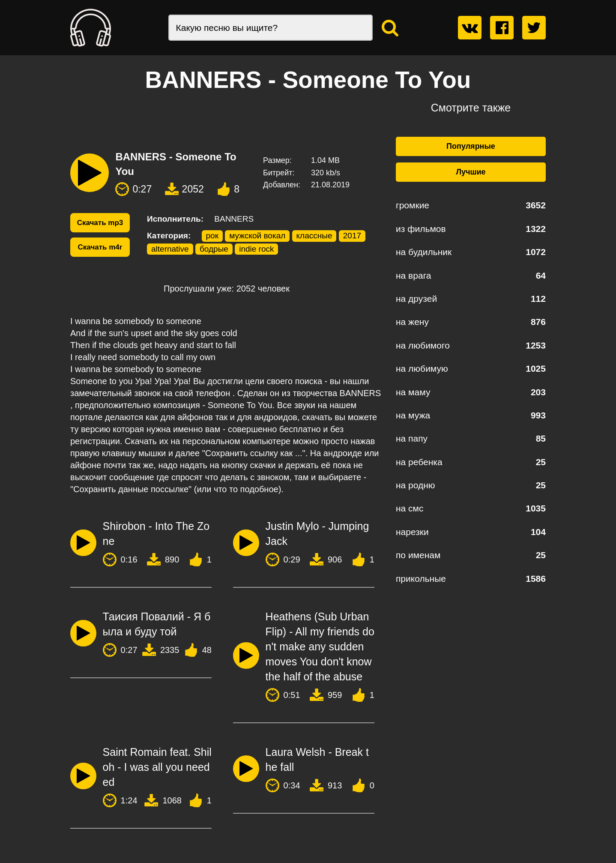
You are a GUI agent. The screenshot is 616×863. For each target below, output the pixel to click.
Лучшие (471, 172)
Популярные (471, 146)
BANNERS (234, 219)
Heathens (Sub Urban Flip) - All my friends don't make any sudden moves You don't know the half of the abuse (320, 646)
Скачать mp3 (100, 223)
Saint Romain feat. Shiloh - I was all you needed (157, 767)
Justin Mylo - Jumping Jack (317, 534)
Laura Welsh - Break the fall (317, 759)
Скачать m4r (100, 247)
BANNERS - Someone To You (176, 164)
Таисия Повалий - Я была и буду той (157, 624)
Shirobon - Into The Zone (156, 534)
